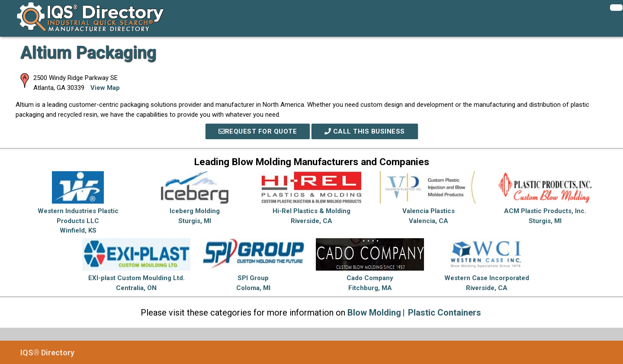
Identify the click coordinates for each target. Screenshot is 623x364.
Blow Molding (374, 313)
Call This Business (365, 131)
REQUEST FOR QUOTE (258, 131)
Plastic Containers (445, 313)
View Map (105, 88)
